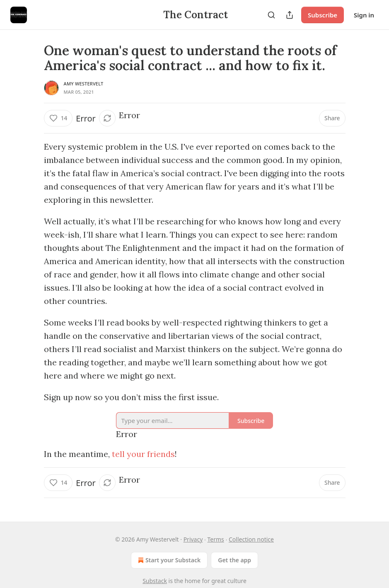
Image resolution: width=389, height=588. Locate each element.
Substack (155, 581)
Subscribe (323, 15)
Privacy (193, 539)
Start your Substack (168, 560)
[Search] (271, 15)
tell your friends (143, 454)
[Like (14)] (58, 118)
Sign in (364, 15)
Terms (216, 539)
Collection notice (251, 539)
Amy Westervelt (84, 84)
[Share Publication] (290, 15)
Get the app (234, 560)
